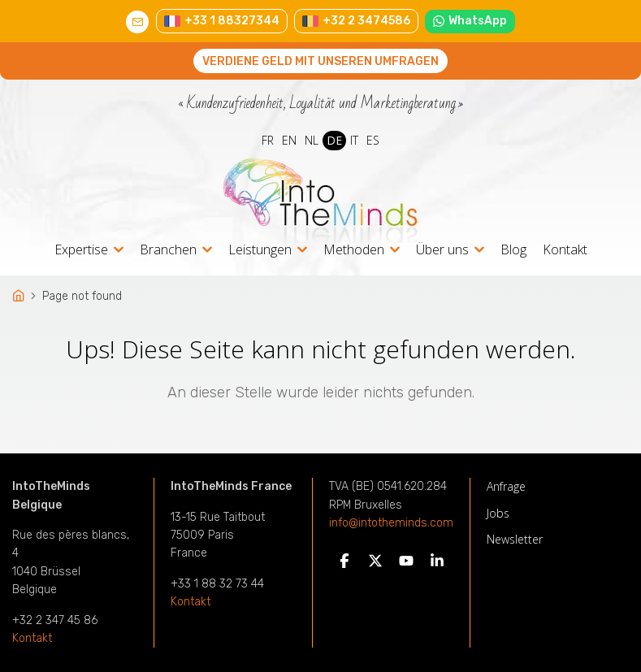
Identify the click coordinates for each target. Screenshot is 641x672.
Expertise (81, 251)
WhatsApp (471, 21)
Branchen (168, 251)
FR (268, 140)
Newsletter (515, 539)
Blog (513, 249)
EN (289, 140)
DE (334, 140)
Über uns (442, 251)
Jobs (498, 513)
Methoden (354, 251)
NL (312, 140)
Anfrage (506, 486)
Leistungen (260, 251)
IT (354, 140)
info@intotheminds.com (391, 523)
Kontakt (565, 249)
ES (373, 140)
